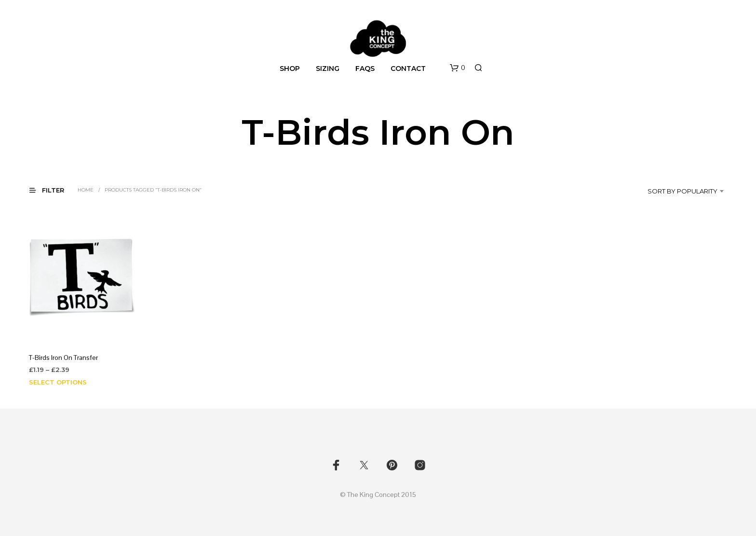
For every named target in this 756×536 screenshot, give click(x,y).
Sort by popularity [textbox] (682, 191)
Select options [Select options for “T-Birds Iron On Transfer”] (58, 382)
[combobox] (677, 191)
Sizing (328, 69)
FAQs (365, 69)
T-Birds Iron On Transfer (63, 357)
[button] (458, 68)
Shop (290, 69)
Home (86, 190)
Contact (408, 69)
